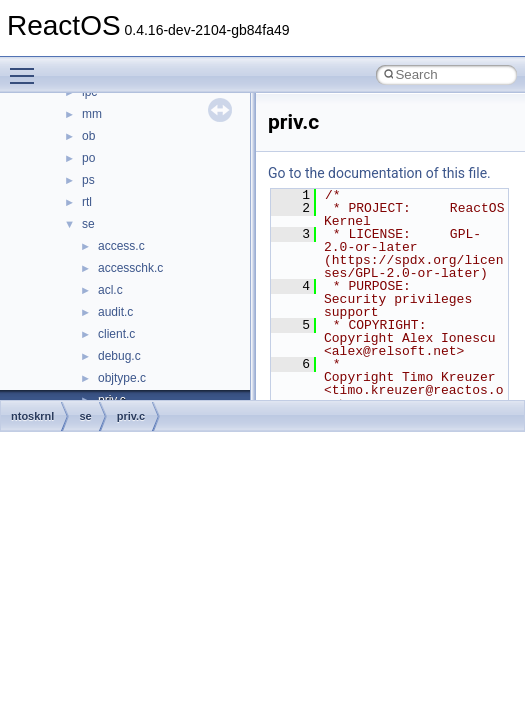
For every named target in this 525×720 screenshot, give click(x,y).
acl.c (110, 290)
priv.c (131, 416)
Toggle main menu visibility (27, 67)
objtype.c (122, 378)
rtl (87, 202)
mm (92, 114)
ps (88, 180)
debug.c (119, 356)
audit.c (115, 312)
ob (88, 136)
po (88, 158)
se (88, 224)
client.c (116, 334)
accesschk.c (130, 268)
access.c (121, 246)
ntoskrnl (32, 416)
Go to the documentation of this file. (379, 173)
